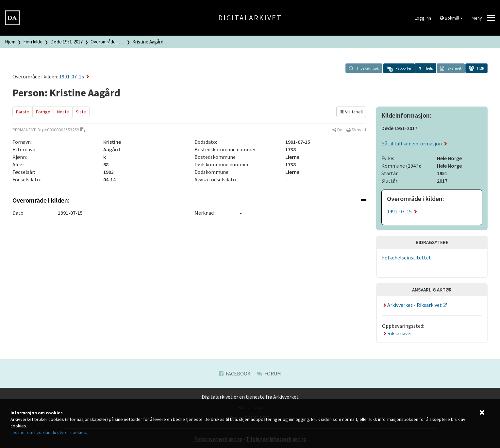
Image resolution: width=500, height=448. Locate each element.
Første (23, 112)
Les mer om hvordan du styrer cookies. (49, 432)
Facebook (235, 373)
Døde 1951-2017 (67, 42)
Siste (81, 112)
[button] (399, 68)
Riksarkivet (397, 333)
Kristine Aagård (148, 42)
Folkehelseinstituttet (407, 257)
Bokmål (451, 18)
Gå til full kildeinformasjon (414, 143)
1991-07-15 (74, 76)
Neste (63, 112)
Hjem (10, 42)
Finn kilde (33, 42)
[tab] (189, 200)
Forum (269, 373)
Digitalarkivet (250, 18)
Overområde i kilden (111, 42)
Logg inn (423, 18)
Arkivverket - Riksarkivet (412, 305)
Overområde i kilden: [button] (189, 200)
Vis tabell (351, 112)
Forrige (43, 112)
